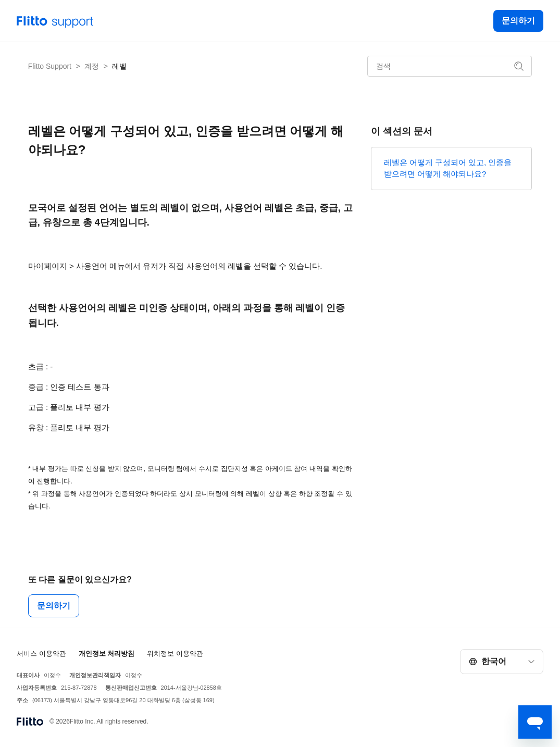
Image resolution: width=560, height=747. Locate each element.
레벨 (119, 66)
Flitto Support (50, 66)
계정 (92, 66)
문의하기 (518, 21)
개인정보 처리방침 (107, 653)
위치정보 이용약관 (175, 653)
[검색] (450, 66)
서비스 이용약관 (41, 653)
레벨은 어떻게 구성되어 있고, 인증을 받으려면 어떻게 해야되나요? (448, 168)
